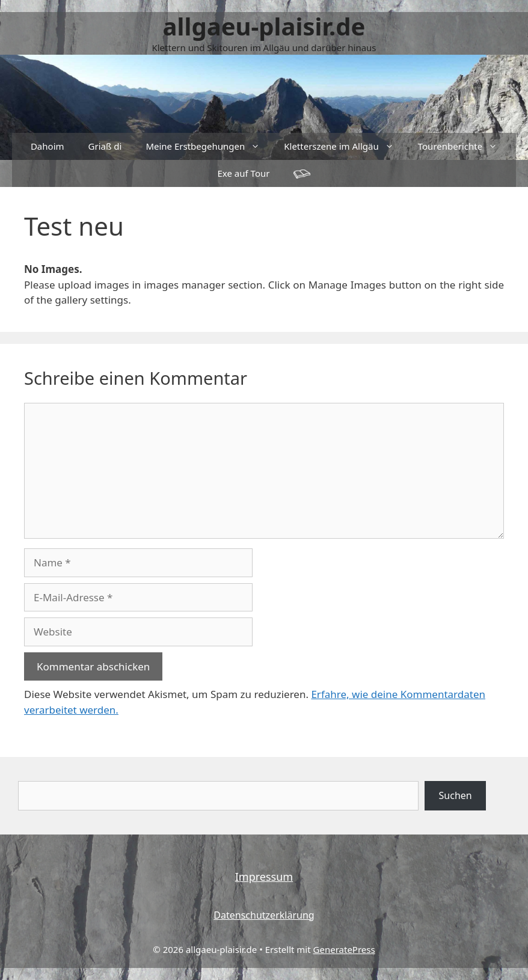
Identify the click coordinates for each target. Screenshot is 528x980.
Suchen (456, 795)
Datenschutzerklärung (264, 915)
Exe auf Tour (244, 173)
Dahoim (48, 146)
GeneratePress (344, 949)
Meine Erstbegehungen (209, 146)
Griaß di (105, 146)
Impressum (264, 877)
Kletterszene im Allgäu (345, 146)
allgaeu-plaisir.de (264, 26)
